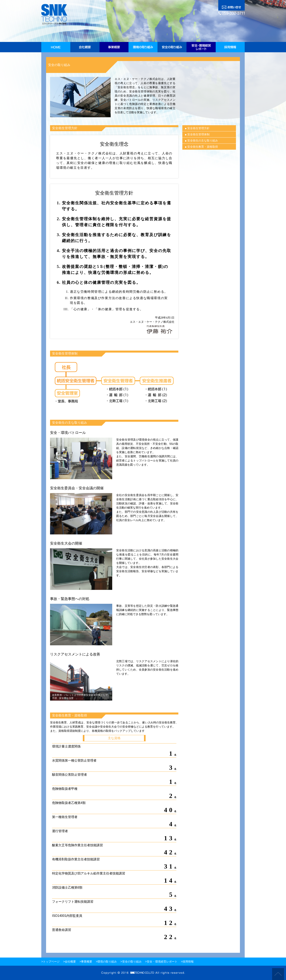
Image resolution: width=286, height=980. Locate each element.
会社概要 (70, 962)
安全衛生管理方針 (198, 128)
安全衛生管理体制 (198, 134)
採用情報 (188, 962)
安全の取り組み (132, 962)
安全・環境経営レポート (162, 962)
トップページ (51, 962)
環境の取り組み (107, 962)
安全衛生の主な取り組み (203, 141)
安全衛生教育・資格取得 (203, 147)
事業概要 (87, 962)
